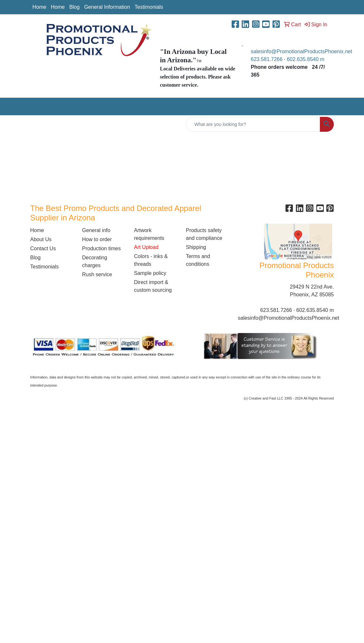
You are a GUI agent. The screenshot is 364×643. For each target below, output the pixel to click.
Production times (101, 248)
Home (39, 7)
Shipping (196, 247)
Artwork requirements (149, 234)
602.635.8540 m (306, 59)
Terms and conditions (198, 260)
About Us (41, 239)
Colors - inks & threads (151, 260)
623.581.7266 (267, 59)
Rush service (97, 274)
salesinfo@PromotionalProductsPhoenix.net (301, 51)
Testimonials (149, 7)
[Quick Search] (253, 124)
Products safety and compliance (204, 234)
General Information (107, 7)
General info (96, 230)
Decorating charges (95, 261)
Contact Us (43, 248)
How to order (97, 239)
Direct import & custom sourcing (153, 286)
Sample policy (150, 273)
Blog (74, 7)
